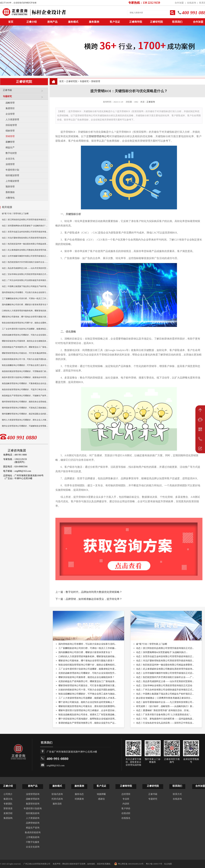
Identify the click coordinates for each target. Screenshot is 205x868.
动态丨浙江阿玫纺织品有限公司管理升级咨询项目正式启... (165, 648)
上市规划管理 (12, 181)
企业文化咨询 (33, 847)
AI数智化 (10, 198)
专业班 (126, 799)
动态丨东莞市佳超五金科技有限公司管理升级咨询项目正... (165, 656)
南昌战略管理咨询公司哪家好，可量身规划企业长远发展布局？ (25, 383)
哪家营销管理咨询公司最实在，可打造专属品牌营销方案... (87, 686)
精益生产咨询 (33, 828)
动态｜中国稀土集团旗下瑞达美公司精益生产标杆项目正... (165, 694)
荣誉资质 (8, 809)
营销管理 (10, 136)
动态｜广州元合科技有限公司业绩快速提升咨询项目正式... (165, 690)
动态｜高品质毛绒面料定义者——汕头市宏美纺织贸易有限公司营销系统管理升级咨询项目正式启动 (25, 268)
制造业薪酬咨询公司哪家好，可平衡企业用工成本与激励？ (25, 365)
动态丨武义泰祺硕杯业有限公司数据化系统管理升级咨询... (165, 669)
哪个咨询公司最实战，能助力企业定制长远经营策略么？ (86, 702)
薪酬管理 (10, 142)
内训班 (126, 804)
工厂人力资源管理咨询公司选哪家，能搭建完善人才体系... (87, 698)
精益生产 (10, 147)
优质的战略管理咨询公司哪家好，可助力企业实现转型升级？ (25, 335)
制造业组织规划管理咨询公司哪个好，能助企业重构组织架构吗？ (25, 323)
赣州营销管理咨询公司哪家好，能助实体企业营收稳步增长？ (25, 402)
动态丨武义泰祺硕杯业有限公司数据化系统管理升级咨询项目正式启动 (25, 250)
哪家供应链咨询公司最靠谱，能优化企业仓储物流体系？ (25, 341)
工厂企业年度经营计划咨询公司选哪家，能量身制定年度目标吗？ (25, 329)
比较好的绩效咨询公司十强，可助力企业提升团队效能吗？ (25, 359)
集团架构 (8, 818)
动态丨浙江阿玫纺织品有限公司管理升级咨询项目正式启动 (25, 220)
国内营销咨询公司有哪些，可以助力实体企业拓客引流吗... (87, 644)
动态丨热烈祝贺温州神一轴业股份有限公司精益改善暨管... (165, 665)
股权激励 (10, 192)
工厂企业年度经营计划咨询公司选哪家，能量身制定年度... (87, 669)
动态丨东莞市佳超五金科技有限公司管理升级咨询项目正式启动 (25, 232)
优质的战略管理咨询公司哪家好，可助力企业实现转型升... (87, 673)
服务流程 (57, 804)
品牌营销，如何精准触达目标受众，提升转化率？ (94, 599)
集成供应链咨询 (33, 832)
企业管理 (10, 114)
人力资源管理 (12, 120)
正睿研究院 (156, 22)
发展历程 (8, 813)
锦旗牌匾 (101, 794)
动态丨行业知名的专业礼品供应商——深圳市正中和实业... (165, 723)
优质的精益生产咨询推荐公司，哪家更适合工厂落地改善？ (25, 347)
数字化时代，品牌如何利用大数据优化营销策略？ (94, 592)
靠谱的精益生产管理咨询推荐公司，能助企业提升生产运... (87, 723)
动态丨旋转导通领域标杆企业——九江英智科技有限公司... (165, 702)
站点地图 (168, 864)
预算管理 (10, 187)
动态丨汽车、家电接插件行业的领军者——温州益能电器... (165, 719)
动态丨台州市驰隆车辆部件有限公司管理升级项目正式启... (165, 673)
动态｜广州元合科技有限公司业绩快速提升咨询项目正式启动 (25, 280)
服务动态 (79, 794)
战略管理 (10, 103)
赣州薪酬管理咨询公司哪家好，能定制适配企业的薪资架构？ (25, 414)
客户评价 (126, 809)
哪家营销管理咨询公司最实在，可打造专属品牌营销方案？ (25, 353)
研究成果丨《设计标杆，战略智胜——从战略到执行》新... (165, 706)
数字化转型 (11, 153)
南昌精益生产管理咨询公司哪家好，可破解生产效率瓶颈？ (25, 396)
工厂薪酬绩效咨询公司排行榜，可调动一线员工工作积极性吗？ (25, 298)
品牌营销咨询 (33, 823)
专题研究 (25, 98)
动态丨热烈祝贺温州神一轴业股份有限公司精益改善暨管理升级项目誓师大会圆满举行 (25, 244)
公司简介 (8, 794)
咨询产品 (52, 22)
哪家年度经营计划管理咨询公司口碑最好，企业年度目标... (87, 710)
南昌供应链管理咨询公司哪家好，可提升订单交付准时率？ (25, 390)
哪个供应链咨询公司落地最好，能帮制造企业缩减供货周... (87, 719)
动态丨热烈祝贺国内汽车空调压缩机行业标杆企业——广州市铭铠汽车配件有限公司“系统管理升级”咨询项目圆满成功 (25, 262)
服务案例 (94, 22)
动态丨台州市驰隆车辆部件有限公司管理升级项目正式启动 (25, 256)
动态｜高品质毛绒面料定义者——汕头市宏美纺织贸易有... (165, 681)
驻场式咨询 (57, 794)
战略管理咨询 (33, 799)
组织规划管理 (12, 175)
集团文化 (8, 799)
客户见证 (115, 22)
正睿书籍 (25, 91)
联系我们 (177, 22)
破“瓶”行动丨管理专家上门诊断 (15, 214)
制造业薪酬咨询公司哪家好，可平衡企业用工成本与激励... (87, 694)
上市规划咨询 (33, 837)
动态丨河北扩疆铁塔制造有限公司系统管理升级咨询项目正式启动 (25, 238)
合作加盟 (179, 3)
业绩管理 (10, 164)
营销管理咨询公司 (99, 136)
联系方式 (177, 794)
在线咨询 (192, 3)
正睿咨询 (151, 102)
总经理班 (126, 794)
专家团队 (8, 804)
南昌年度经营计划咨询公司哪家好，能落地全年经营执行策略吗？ (25, 377)
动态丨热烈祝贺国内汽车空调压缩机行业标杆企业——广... (165, 677)
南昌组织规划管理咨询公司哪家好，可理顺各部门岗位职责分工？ (25, 371)
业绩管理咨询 (33, 794)
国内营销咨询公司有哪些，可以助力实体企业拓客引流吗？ (25, 292)
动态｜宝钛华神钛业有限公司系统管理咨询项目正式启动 (25, 274)
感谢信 (101, 799)
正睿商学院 (136, 22)
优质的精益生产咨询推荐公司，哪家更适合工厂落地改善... (87, 681)
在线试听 (126, 813)
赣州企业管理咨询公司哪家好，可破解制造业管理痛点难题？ (25, 426)
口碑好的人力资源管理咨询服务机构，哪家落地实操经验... (87, 656)
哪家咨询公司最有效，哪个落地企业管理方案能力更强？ (25, 317)
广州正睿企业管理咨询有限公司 (37, 864)
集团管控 (10, 108)
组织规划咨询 (33, 813)
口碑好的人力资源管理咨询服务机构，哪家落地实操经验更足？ (25, 311)
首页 (61, 81)
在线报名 (126, 818)
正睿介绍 (8, 786)
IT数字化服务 (33, 842)
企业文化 (10, 159)
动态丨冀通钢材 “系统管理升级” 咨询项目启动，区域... (163, 710)
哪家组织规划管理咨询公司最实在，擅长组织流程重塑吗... (87, 706)
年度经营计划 (12, 170)
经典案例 (79, 799)
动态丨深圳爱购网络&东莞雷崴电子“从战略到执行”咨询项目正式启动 (25, 226)
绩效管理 (10, 131)
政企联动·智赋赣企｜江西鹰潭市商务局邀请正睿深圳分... (164, 698)
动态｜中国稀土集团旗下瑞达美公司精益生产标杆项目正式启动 (25, 286)
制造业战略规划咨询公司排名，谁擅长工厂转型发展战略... (87, 715)
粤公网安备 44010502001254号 (129, 864)
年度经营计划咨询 (33, 809)
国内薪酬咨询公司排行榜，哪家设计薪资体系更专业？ (25, 305)
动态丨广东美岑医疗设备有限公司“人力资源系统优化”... (164, 715)
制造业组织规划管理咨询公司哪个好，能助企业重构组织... (87, 665)
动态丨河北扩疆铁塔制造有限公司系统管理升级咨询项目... (165, 661)
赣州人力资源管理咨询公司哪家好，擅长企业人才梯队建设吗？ (25, 420)
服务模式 (73, 22)
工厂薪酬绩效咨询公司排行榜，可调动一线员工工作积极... (87, 648)
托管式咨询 (57, 799)
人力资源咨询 (33, 818)
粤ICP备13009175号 (154, 864)
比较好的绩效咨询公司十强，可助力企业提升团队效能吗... (87, 690)
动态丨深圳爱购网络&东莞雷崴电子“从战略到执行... (162, 652)
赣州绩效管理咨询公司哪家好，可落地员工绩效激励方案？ (25, 408)
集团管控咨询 (33, 804)
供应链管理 (11, 125)
